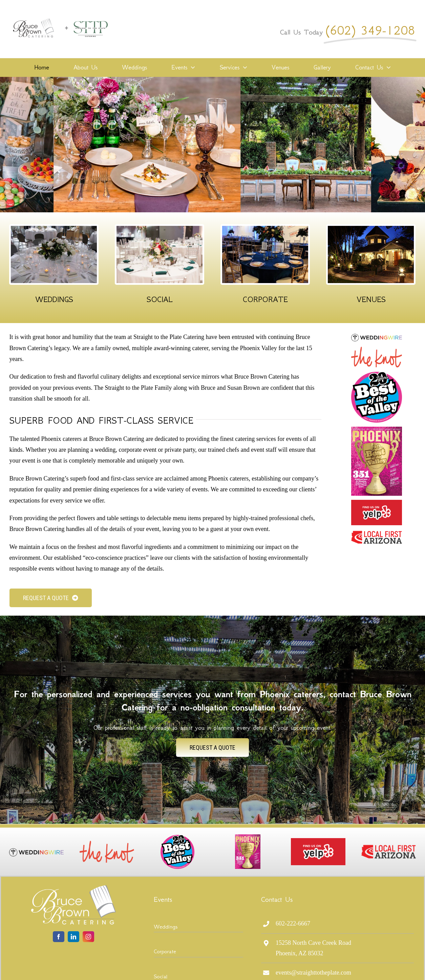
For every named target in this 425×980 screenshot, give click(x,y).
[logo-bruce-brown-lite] (73, 888)
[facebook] (59, 937)
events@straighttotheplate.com (313, 973)
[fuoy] (377, 503)
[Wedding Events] (54, 229)
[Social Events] (160, 229)
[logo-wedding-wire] (377, 337)
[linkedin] (73, 937)
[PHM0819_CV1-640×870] (377, 430)
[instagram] (88, 937)
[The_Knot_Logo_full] (377, 350)
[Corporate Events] (265, 229)
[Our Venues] (371, 229)
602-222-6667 (293, 923)
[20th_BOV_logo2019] (377, 375)
